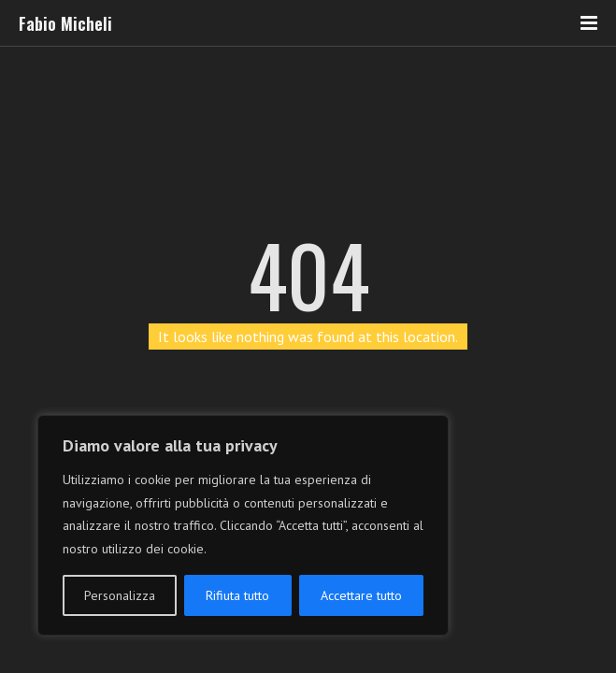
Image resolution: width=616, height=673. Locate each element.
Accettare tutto (361, 595)
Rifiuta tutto (237, 595)
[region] (243, 525)
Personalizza (120, 595)
